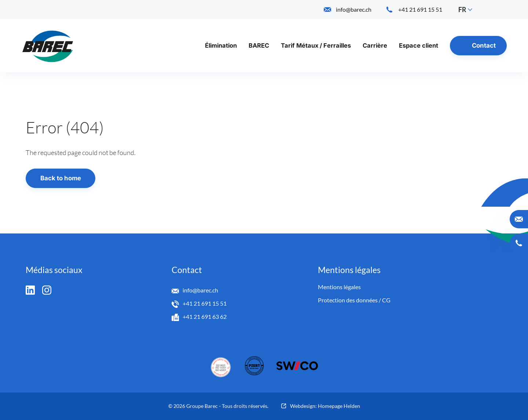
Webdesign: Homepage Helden (325, 406)
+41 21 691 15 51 (205, 303)
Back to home (61, 178)
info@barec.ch (200, 290)
